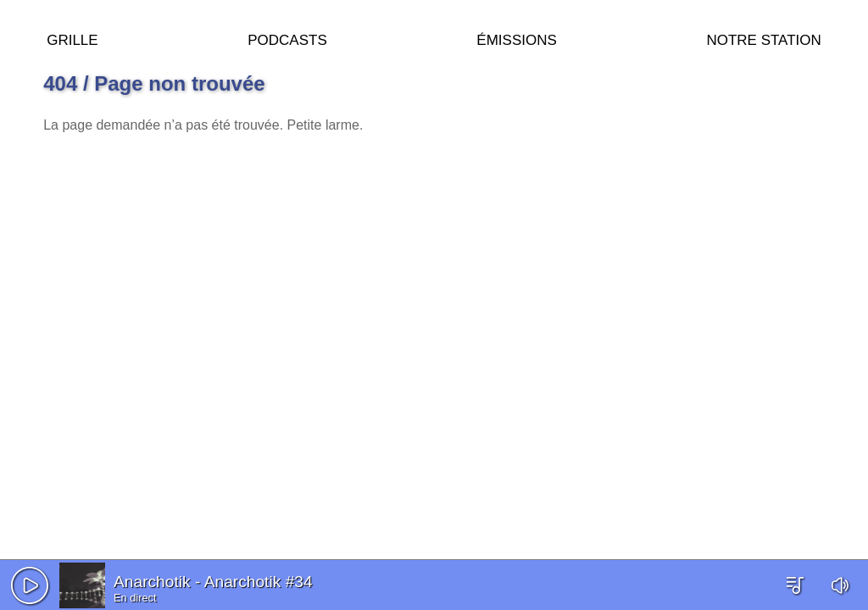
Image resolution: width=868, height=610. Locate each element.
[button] (30, 585)
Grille (72, 38)
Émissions (516, 38)
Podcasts (287, 38)
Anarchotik (152, 582)
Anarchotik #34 (259, 582)
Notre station (763, 38)
